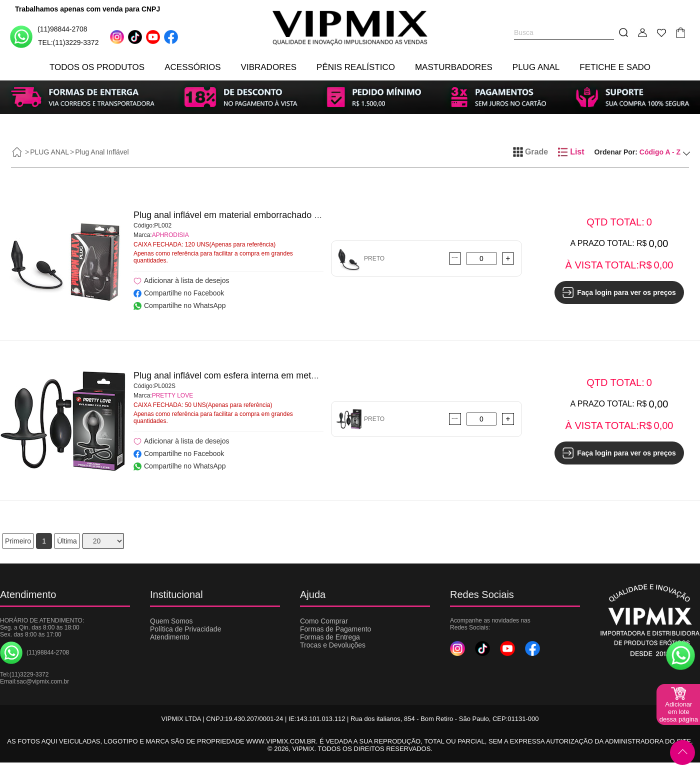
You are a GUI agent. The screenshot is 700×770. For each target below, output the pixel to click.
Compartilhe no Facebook (179, 293)
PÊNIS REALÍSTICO (356, 67)
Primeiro (18, 541)
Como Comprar (324, 621)
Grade (530, 152)
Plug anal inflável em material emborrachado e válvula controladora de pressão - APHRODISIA (323, 215)
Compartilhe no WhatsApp (179, 305)
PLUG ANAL (536, 67)
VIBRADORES (269, 67)
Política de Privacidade (185, 629)
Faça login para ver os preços (619, 292)
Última (67, 541)
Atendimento (170, 637)
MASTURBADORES (454, 67)
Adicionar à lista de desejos (181, 281)
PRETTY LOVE (172, 395)
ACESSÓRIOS (192, 67)
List (571, 152)
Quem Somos (171, 621)
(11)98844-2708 (49, 36)
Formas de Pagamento (335, 629)
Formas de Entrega (330, 637)
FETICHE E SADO (615, 67)
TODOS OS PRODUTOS (97, 67)
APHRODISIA (170, 235)
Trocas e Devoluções (333, 645)
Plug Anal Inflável (102, 152)
